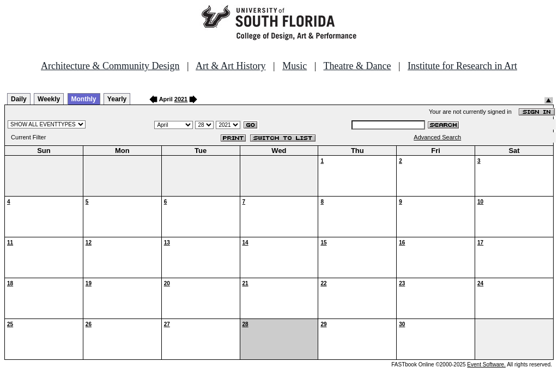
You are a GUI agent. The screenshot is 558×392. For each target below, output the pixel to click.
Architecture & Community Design (110, 66)
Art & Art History (231, 66)
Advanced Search (437, 137)
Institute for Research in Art (462, 66)
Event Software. (486, 365)
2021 (181, 99)
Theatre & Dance (357, 66)
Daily (19, 99)
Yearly (117, 99)
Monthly (84, 99)
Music (295, 66)
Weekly (49, 99)
